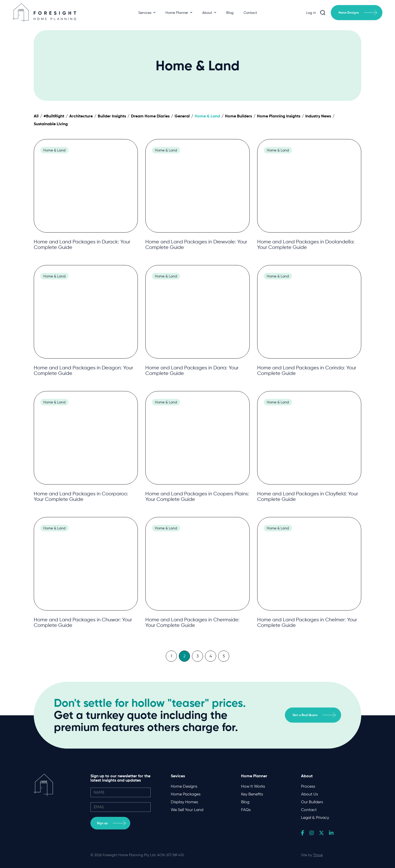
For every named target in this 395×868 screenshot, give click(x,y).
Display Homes (184, 802)
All (36, 116)
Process (308, 786)
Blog (230, 13)
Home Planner (179, 13)
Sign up (111, 823)
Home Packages (186, 794)
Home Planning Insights (279, 116)
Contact (250, 13)
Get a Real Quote (314, 715)
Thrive (318, 855)
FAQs (246, 810)
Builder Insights (112, 116)
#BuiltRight (54, 116)
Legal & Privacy (315, 817)
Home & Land (207, 116)
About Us (309, 794)
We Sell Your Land (187, 810)
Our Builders (312, 802)
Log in (311, 13)
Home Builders (238, 116)
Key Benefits (252, 794)
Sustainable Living (51, 124)
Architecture (81, 116)
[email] (121, 807)
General (182, 116)
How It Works (253, 786)
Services (147, 13)
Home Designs (358, 13)
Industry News (318, 116)
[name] (121, 792)
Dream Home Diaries (150, 116)
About (209, 13)
